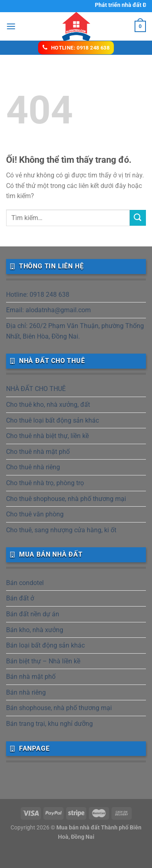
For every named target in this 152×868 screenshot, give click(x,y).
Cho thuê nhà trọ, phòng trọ (45, 483)
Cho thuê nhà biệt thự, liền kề (47, 436)
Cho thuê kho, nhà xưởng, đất (48, 405)
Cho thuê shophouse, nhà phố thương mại (66, 499)
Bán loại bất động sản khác (45, 645)
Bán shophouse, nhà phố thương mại (59, 708)
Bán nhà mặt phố (31, 677)
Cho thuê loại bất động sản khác (52, 420)
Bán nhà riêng (26, 692)
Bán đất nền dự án (33, 614)
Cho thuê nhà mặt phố (38, 452)
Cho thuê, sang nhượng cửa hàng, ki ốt (61, 530)
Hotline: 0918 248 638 (38, 295)
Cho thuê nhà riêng (33, 467)
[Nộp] (138, 218)
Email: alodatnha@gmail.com (48, 310)
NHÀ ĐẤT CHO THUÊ (36, 389)
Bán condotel (25, 583)
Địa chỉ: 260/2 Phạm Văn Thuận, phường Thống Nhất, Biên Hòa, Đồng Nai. (75, 331)
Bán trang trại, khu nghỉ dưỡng (49, 724)
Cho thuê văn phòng (35, 514)
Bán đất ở (20, 598)
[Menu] (11, 26)
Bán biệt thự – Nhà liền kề (43, 661)
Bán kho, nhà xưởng (35, 630)
